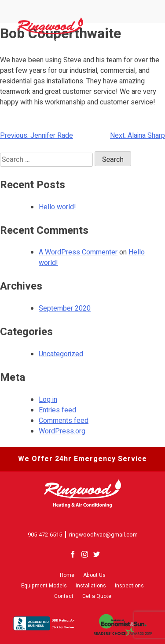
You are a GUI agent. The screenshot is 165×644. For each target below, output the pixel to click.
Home (67, 575)
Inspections (129, 586)
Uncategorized (61, 354)
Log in (48, 400)
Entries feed (57, 410)
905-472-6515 (45, 535)
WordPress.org (62, 431)
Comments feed (64, 421)
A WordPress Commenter (78, 252)
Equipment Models (44, 586)
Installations (91, 586)
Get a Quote (97, 596)
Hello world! (57, 207)
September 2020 (65, 308)
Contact (64, 596)
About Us (94, 575)
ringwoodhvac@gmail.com (103, 535)
